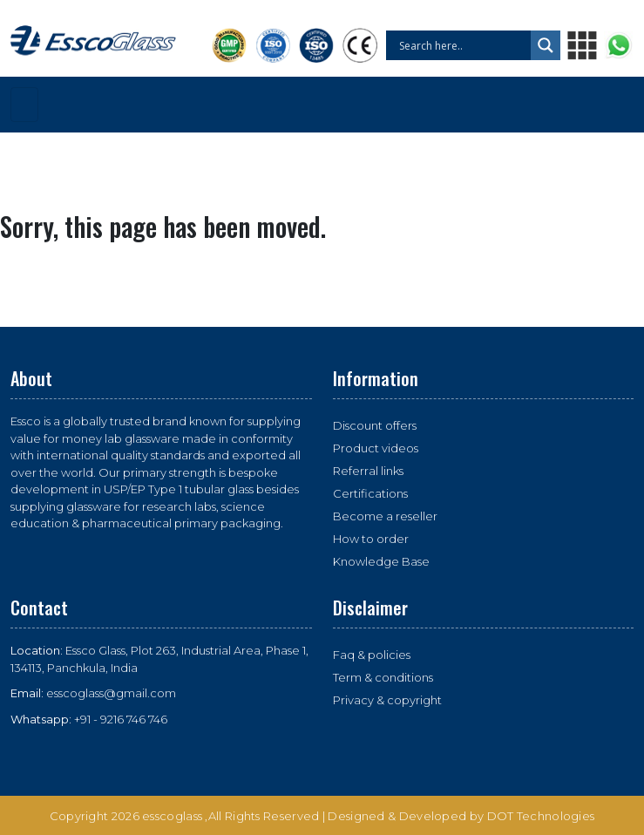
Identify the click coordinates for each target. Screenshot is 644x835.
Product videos (376, 448)
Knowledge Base (381, 561)
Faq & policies (372, 655)
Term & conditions (383, 677)
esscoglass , (175, 816)
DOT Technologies (541, 816)
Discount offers (375, 425)
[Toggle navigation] (24, 105)
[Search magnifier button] (546, 45)
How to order (371, 539)
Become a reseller (385, 516)
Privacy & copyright (387, 700)
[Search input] (463, 45)
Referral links (368, 471)
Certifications (370, 493)
